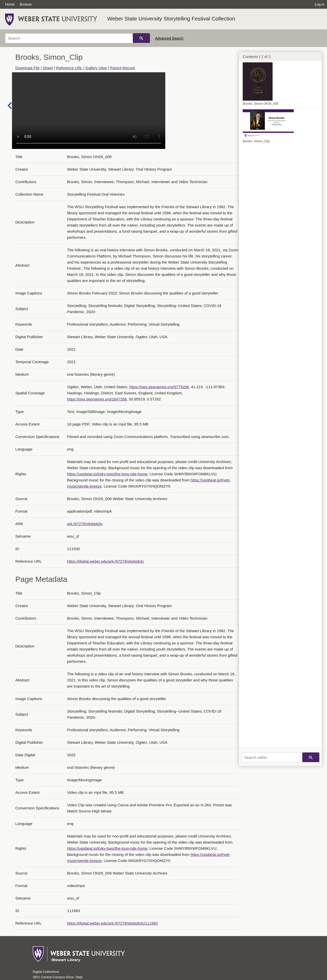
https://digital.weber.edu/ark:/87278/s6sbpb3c (106, 561)
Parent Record (122, 68)
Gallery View (96, 68)
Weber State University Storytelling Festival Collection (171, 19)
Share (48, 68)
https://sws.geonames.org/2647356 (97, 399)
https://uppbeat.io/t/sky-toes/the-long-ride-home (107, 474)
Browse (26, 4)
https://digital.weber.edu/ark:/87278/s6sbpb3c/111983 (113, 923)
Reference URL (69, 68)
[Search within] (271, 757)
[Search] (69, 38)
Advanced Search (169, 38)
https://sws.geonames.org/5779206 (159, 387)
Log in (320, 4)
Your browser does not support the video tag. (89, 111)
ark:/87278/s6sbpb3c (85, 524)
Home (10, 4)
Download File (27, 68)
